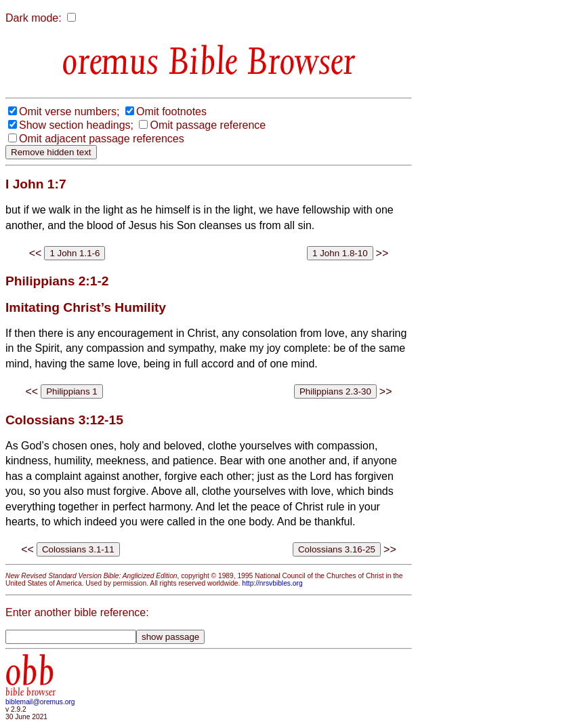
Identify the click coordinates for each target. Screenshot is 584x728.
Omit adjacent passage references (102, 139)
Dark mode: (34, 18)
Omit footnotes (171, 112)
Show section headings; (76, 125)
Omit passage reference (208, 125)
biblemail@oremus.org (40, 702)
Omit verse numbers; (69, 112)
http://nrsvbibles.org (272, 583)
